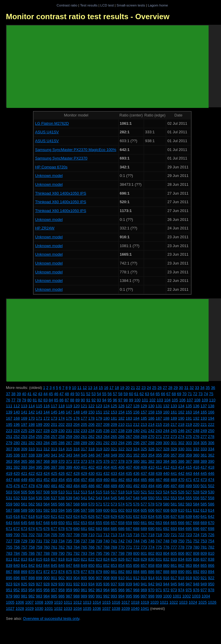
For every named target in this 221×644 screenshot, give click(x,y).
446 (211, 473)
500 (196, 486)
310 (32, 449)
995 (129, 596)
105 (175, 400)
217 (174, 424)
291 (99, 443)
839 (9, 565)
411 (159, 467)
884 (136, 572)
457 (84, 480)
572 (106, 504)
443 (189, 473)
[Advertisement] (108, 67)
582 (181, 504)
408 (136, 467)
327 (159, 449)
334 (211, 449)
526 (181, 492)
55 (104, 394)
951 (9, 590)
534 (32, 498)
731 (39, 541)
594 (61, 510)
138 (211, 406)
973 (174, 590)
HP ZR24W (45, 228)
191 (189, 418)
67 (168, 394)
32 (192, 388)
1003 (196, 596)
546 (121, 498)
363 (9, 461)
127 (129, 406)
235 (99, 431)
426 (61, 473)
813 (24, 559)
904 (77, 578)
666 (181, 523)
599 (99, 510)
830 (151, 559)
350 (121, 455)
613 (204, 510)
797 (114, 553)
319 (99, 449)
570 (92, 504)
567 (69, 504)
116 (47, 406)
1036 (97, 608)
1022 (174, 602)
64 (152, 394)
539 (69, 498)
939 (129, 584)
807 (189, 553)
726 (211, 535)
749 (174, 541)
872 (47, 572)
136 (196, 406)
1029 (29, 608)
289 (84, 443)
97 (120, 400)
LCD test (107, 5)
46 (56, 394)
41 (29, 394)
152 (106, 412)
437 (144, 473)
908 (106, 578)
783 (9, 553)
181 (114, 418)
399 (69, 467)
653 (84, 523)
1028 (20, 608)
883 (129, 572)
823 (99, 559)
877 (84, 572)
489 (114, 486)
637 (174, 516)
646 (32, 523)
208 (106, 424)
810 (211, 553)
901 (54, 578)
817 (54, 559)
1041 (145, 608)
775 (159, 547)
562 (32, 504)
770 (121, 547)
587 (9, 510)
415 (189, 467)
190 (181, 418)
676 (47, 529)
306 (211, 443)
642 (211, 516)
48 (67, 394)
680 (77, 529)
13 (90, 388)
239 (129, 431)
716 (136, 535)
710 (92, 535)
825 (114, 559)
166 (211, 412)
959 (69, 590)
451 (39, 480)
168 (17, 418)
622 (61, 516)
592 (47, 510)
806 (181, 553)
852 (106, 565)
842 (32, 565)
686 (121, 529)
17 (111, 388)
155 (129, 412)
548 (136, 498)
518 (121, 492)
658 (121, 523)
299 (159, 443)
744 (136, 541)
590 (32, 510)
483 (69, 486)
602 (121, 510)
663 (159, 523)
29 (175, 388)
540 (77, 498)
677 (54, 529)
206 (92, 424)
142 (32, 412)
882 (121, 572)
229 (54, 431)
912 (136, 578)
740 (106, 541)
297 (144, 443)
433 (114, 473)
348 (106, 455)
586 (211, 504)
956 (47, 590)
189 (174, 418)
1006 (20, 602)
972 (166, 590)
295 (129, 443)
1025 (203, 602)
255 (39, 437)
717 (144, 535)
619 (39, 516)
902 (61, 578)
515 (99, 492)
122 (92, 406)
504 (17, 492)
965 (114, 590)
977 (204, 590)
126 (121, 406)
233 (84, 431)
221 (204, 424)
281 (24, 443)
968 (136, 590)
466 (151, 480)
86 (61, 400)
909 (114, 578)
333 (204, 449)
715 (129, 535)
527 (189, 492)
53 (94, 394)
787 (39, 553)
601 (114, 510)
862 (181, 565)
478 (32, 486)
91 (88, 400)
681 (84, 529)
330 (181, 449)
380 (136, 461)
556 (196, 498)
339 (39, 455)
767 (99, 547)
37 (8, 394)
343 (69, 455)
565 (54, 504)
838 (211, 559)
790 (61, 553)
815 (39, 559)
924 (17, 584)
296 (136, 443)
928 (47, 584)
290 (92, 443)
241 (144, 431)
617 (24, 516)
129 (144, 406)
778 (181, 547)
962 (92, 590)
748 (166, 541)
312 (47, 449)
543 (99, 498)
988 (77, 596)
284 (47, 443)
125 (114, 406)
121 (84, 406)
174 (61, 418)
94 (104, 400)
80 (29, 400)
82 (40, 400)
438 (151, 473)
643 (9, 523)
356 (166, 455)
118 (61, 406)
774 (151, 547)
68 (174, 394)
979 (9, 596)
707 (69, 535)
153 (114, 412)
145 (54, 412)
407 (129, 467)
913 (144, 578)
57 (115, 394)
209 (114, 424)
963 (99, 590)
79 (24, 400)
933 (84, 584)
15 (101, 388)
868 (17, 572)
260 (77, 437)
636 (166, 516)
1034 (78, 608)
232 (77, 431)
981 (24, 596)
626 (92, 516)
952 (17, 590)
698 (211, 529)
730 (32, 541)
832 (166, 559)
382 (151, 461)
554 (181, 498)
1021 (164, 602)
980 (17, 596)
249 (204, 431)
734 (61, 541)
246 (181, 431)
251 (9, 437)
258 (61, 437)
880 (106, 572)
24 (149, 388)
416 (196, 467)
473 (204, 480)
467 (159, 480)
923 (9, 584)
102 (152, 400)
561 (24, 504)
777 (174, 547)
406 (121, 467)
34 (202, 388)
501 (204, 486)
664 (166, 523)
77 (13, 400)
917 (174, 578)
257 (54, 437)
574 (121, 504)
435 (129, 473)
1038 (116, 608)
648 (47, 523)
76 (8, 400)
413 (174, 467)
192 (196, 418)
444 (196, 473)
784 (17, 553)
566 (61, 504)
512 (77, 492)
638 (181, 516)
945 (174, 584)
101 (145, 400)
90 (83, 400)
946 (181, 584)
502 (211, 486)
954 (32, 590)
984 (47, 596)
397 (54, 467)
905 (84, 578)
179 (99, 418)
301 (174, 443)
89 (77, 400)
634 (151, 516)
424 (47, 473)
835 (189, 559)
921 (204, 578)
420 (17, 473)
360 (196, 455)
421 (24, 473)
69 (179, 394)
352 (136, 455)
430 (92, 473)
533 (24, 498)
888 (166, 572)
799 (129, 553)
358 (181, 455)
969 (144, 590)
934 (92, 584)
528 (196, 492)
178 (92, 418)
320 (106, 449)
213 (144, 424)
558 (211, 498)
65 (158, 394)
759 (39, 547)
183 (129, 418)
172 (47, 418)
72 (195, 394)
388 (196, 461)
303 (189, 443)
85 (56, 400)
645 (24, 523)
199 (39, 424)
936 (106, 584)
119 (69, 406)
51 (83, 394)
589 (24, 510)
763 (69, 547)
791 (69, 553)
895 (9, 578)
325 (144, 449)
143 (39, 412)
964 (106, 590)
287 (69, 443)
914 (151, 578)
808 (196, 553)
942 (151, 584)
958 (61, 590)
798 (121, 553)
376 (106, 461)
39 (19, 394)
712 (106, 535)
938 (121, 584)
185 (144, 418)
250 (211, 431)
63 (147, 394)
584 (196, 504)
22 (138, 388)
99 (131, 400)
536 (47, 498)
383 (159, 461)
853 (114, 565)
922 (211, 578)
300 (166, 443)
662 (151, 523)
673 (24, 529)
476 (17, 486)
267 (129, 437)
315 (69, 449)
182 (121, 418)
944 (166, 584)
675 (39, 529)
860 (166, 565)
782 (211, 547)
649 (54, 523)
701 (24, 535)
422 (32, 473)
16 (106, 388)
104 (168, 400)
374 (92, 461)
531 (9, 498)
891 (189, 572)
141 (24, 412)
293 (114, 443)
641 (204, 516)
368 (47, 461)
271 (159, 437)
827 (129, 559)
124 (106, 406)
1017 (126, 602)
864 (196, 565)
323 (129, 449)
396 (47, 467)
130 (151, 406)
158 (151, 412)
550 (151, 498)
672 (17, 529)
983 (39, 596)
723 (189, 535)
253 (24, 437)
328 (166, 449)
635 (159, 516)
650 (61, 523)
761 (54, 547)
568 (77, 504)
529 (204, 492)
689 (144, 529)
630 (121, 516)
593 (54, 510)
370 (61, 461)
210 (121, 424)
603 (129, 510)
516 (106, 492)
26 (160, 388)
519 (129, 492)
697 (204, 529)
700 (17, 535)
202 (61, 424)
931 (69, 584)
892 (196, 572)
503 (9, 492)
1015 (106, 602)
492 (136, 486)
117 (54, 406)
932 (77, 584)
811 (9, 559)
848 (77, 565)
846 (61, 565)
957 (54, 590)
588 (17, 510)
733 (54, 541)
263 (99, 437)
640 (196, 516)
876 (77, 572)
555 (189, 498)
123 (99, 406)
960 (77, 590)
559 (9, 504)
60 (131, 394)
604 (136, 510)
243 (159, 431)
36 (213, 388)
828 (136, 559)
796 (106, 553)
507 (39, 492)
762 (61, 547)
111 (9, 406)
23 (144, 388)
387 (189, 461)
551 (159, 498)
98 (126, 400)
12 (85, 388)
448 (17, 480)
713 (114, 535)
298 (151, 443)
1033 (68, 608)
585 (204, 504)
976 (196, 590)
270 (151, 437)
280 (17, 443)
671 (9, 529)
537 (54, 498)
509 (54, 492)
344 (77, 455)
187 (159, 418)
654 (92, 523)
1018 (135, 602)
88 (72, 400)
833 (174, 559)
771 (129, 547)
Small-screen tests (131, 5)
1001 (177, 596)
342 (61, 455)
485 (84, 486)
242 (151, 431)
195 (9, 424)
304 (196, 443)
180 (106, 418)
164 (196, 412)
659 (129, 523)
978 (211, 590)
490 (121, 486)
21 (133, 388)
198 (32, 424)
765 (84, 547)
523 (159, 492)
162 (181, 412)
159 (159, 412)
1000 (167, 596)
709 (84, 535)
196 (17, 424)
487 (99, 486)
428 (77, 473)
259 (69, 437)
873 (54, 572)
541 (84, 498)
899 (39, 578)
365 (24, 461)
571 (99, 504)
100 (137, 400)
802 (151, 553)
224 (17, 431)
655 (99, 523)
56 (110, 394)
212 (136, 424)
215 (159, 424)
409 (144, 467)
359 (189, 455)
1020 (154, 602)
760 (47, 547)
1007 (29, 602)
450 (32, 480)
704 (47, 535)
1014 (97, 602)
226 (32, 431)
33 (197, 388)
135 (189, 406)
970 (151, 590)
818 (61, 559)
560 (17, 504)
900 (47, 578)
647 (39, 523)
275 (189, 437)
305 (204, 443)
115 (39, 406)
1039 (126, 608)
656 (106, 523)
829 (144, 559)
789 (54, 553)
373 (84, 461)
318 (92, 449)
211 (129, 424)
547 (129, 498)
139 (9, 412)
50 (77, 394)
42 (35, 394)
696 (196, 529)
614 (211, 510)
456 (77, 480)
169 (24, 418)
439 (159, 473)
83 (45, 400)
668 (196, 523)
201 (54, 424)
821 (84, 559)
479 (39, 486)
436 (136, 473)
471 (189, 480)
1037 (106, 608)
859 (159, 565)
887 (159, 572)
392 (17, 467)
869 (24, 572)
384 (166, 461)
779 (189, 547)
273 (174, 437)
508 (47, 492)
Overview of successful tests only (51, 618)
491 (129, 486)
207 (99, 424)
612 (196, 510)
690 (151, 529)
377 (114, 461)
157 (144, 412)
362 (211, 455)
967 (129, 590)
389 (204, 461)
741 (114, 541)
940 (136, 584)
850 (92, 565)
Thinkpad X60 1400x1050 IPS (61, 193)
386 (181, 461)
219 (189, 424)
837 (204, 559)
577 (144, 504)
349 (114, 455)
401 (84, 467)
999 (159, 596)
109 (205, 400)
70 (184, 394)
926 (32, 584)
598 (92, 510)
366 (32, 461)
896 (17, 578)
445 (204, 473)
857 (144, 565)
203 (69, 424)
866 (211, 565)
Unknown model (49, 176)
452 (47, 480)
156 (136, 412)
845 (54, 565)
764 (77, 547)
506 (32, 492)
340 (47, 455)
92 (94, 400)
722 (181, 535)
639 (189, 516)
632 (136, 516)
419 (9, 473)
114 (32, 406)
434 (121, 473)
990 (92, 596)
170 (32, 418)
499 (189, 486)
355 (159, 455)
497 (174, 486)
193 (204, 418)
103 (160, 400)
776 (166, 547)
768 (106, 547)
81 (35, 400)
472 (196, 480)
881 (114, 572)
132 (166, 406)
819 (69, 559)
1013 (87, 602)
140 (17, 412)
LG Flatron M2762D (52, 123)
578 (151, 504)
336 (17, 455)
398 (61, 467)
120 (77, 406)
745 (144, 541)
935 (99, 584)
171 (39, 418)
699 (9, 535)
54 (99, 394)
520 (136, 492)
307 (9, 449)
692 (166, 529)
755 (9, 547)
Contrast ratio (67, 5)
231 (69, 431)
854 (121, 565)
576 (136, 504)
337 (24, 455)
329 (174, 449)
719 (159, 535)
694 (181, 529)
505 (24, 492)
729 (24, 541)
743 (129, 541)
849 (84, 565)
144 (47, 412)
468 (166, 480)
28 (170, 388)
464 (136, 480)
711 (99, 535)
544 (106, 498)
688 (136, 529)
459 (99, 480)
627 (99, 516)
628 (106, 516)
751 (189, 541)
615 (9, 516)
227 (39, 431)
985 (54, 596)
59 (126, 394)
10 (74, 388)
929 (54, 584)
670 (211, 523)
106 (182, 400)
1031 (49, 608)
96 (115, 400)
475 (9, 486)
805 (174, 553)
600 (106, 510)
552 (166, 498)
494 (151, 486)
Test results (89, 5)
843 (39, 565)
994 (121, 596)
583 (189, 504)
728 (17, 541)
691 (159, 529)
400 (77, 467)
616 (17, 516)
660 (136, 523)
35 (208, 388)
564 (47, 504)
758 (32, 547)
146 (61, 412)
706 (61, 535)
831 (159, 559)
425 (54, 473)
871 (39, 572)
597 (84, 510)
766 (92, 547)
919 (189, 578)
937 (114, 584)
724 (196, 535)
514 (92, 492)
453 (54, 480)
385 (174, 461)
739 (99, 541)
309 (24, 449)
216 (166, 424)
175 (69, 418)
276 (196, 437)
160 (166, 412)
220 (196, 424)
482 (61, 486)
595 (69, 510)
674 (32, 529)
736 (77, 541)
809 (204, 553)
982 (32, 596)
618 (32, 516)
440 (166, 473)
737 (84, 541)
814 (32, 559)
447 (9, 480)
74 (206, 394)
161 (174, 412)
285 (54, 443)
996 (136, 596)
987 (69, 596)
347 (99, 455)
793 (84, 553)
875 (69, 572)
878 (92, 572)
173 (54, 418)
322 (121, 449)
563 (39, 504)
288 (77, 443)
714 (121, 535)
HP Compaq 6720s (51, 167)
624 (77, 516)
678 (61, 529)
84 (51, 400)
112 (17, 406)
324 (136, 449)
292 (106, 443)
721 (174, 535)
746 (151, 541)
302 (181, 443)
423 (39, 473)
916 (166, 578)
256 (47, 437)
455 (69, 480)
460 (106, 480)
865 (204, 565)
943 (159, 584)
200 (47, 424)
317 (84, 449)
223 (9, 431)
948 (196, 584)
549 (144, 498)
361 (204, 455)
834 (181, 559)
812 (17, 559)
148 (77, 412)
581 (174, 504)
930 (61, 584)
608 (166, 510)
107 (190, 400)
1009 (49, 602)
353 (144, 455)
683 (99, 529)
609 (174, 510)
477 (24, 486)
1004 (206, 596)
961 (84, 590)
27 (165, 388)
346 (92, 455)
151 (99, 412)
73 (200, 394)
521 (144, 492)
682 (92, 529)
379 (129, 461)
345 (84, 455)
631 (129, 516)
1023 (183, 602)
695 (189, 529)
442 (181, 473)
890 (181, 572)
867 (9, 572)
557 (204, 498)
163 (189, 412)
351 (129, 455)
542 (92, 498)
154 (121, 412)
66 (163, 394)
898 (32, 578)
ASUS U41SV (47, 132)
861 (174, 565)
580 (166, 504)
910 (121, 578)
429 (84, 473)
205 (84, 424)
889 (174, 572)
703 (39, 535)
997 (144, 596)
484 (77, 486)
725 (204, 535)
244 (166, 431)
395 (39, 467)
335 (9, 455)
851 (99, 565)
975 (189, 590)
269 (144, 437)
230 (61, 431)
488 (106, 486)
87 (67, 400)
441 (174, 473)
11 (79, 388)
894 (211, 572)
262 (92, 437)
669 (204, 523)
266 (121, 437)
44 (45, 394)
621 (54, 516)
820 (77, 559)
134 (181, 406)
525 (174, 492)
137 (204, 406)
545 (114, 498)
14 (95, 388)
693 (174, 529)
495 (159, 486)
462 (121, 480)
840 (17, 565)
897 (24, 578)
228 (47, 431)
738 (92, 541)
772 (136, 547)
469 (174, 480)
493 (144, 486)
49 (72, 394)
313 (54, 449)
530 (211, 492)
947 (189, 584)
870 (32, 572)
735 (69, 541)
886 (151, 572)
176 (77, 418)
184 (136, 418)
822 (92, 559)
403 (99, 467)
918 (181, 578)
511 (69, 492)
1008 (39, 602)
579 (159, 504)
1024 (193, 602)
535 (39, 498)
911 (129, 578)
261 (84, 437)
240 (136, 431)
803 (159, 553)
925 (24, 584)
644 (17, 523)
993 (114, 596)
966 (121, 590)
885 (144, 572)
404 (106, 467)
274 (181, 437)
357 (174, 455)
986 (61, 596)
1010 (58, 602)
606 (151, 510)
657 (114, 523)
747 (159, 541)
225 (24, 431)
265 (114, 437)
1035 (87, 608)
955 (39, 590)
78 (19, 400)
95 (110, 400)
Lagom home (158, 5)
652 (77, 523)
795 (99, 553)
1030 (39, 608)
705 (54, 535)
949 (204, 584)
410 (151, 467)
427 (69, 473)
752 (196, 541)
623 (69, 516)
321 (114, 449)
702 (32, 535)
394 (32, 467)
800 (136, 553)
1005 (10, 602)
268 (136, 437)
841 (24, 565)
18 (117, 388)
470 (181, 480)
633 (144, 516)
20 (127, 388)
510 (61, 492)
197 (24, 424)
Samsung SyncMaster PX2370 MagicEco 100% (76, 150)
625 (84, 516)
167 (9, 418)
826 (121, 559)
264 (106, 437)
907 (99, 578)
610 (181, 510)
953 (24, 590)
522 (151, 492)
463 (129, 480)
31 (186, 388)
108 (197, 400)
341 (54, 455)
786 (32, 553)
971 (159, 590)
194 (211, 418)
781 (204, 547)
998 (151, 596)
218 (181, 424)
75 (211, 394)
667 (189, 523)
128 (136, 406)
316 (77, 449)
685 (114, 529)
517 (114, 492)
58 (120, 394)
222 (211, 424)
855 (129, 565)
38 (13, 394)
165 (204, 412)
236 (106, 431)
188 (166, 418)
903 (69, 578)
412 (166, 467)
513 (84, 492)
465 (144, 480)
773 (144, 547)
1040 (135, 608)
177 (84, 418)
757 (24, 547)
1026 (212, 602)
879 (99, 572)
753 (204, 541)
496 (166, 486)
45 (51, 394)
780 (196, 547)
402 (92, 467)
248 (196, 431)
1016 (116, 602)
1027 (10, 608)
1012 (78, 602)
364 (17, 461)
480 (47, 486)
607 (159, 510)
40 (24, 394)
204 (77, 424)
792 (77, 553)
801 (144, 553)
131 (159, 406)
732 (47, 541)
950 (211, 584)
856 (136, 565)
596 (77, 510)
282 (32, 443)
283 (39, 443)
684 (106, 529)
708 (77, 535)
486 (92, 486)
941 (144, 584)
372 (77, 461)
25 (154, 388)
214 (151, 424)
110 (212, 400)
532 (17, 498)
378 (121, 461)
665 (174, 523)
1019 (145, 602)
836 (196, 559)
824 (106, 559)
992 (106, 596)
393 (24, 467)
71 (190, 394)
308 (17, 449)
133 (174, 406)
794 (92, 553)
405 (114, 467)
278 (211, 437)
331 (189, 449)
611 (189, 510)
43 (40, 394)
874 (61, 572)
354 (151, 455)
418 (211, 467)
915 (159, 578)
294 (121, 443)
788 (47, 553)
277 (204, 437)
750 (181, 541)
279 (9, 443)
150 (92, 412)
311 (39, 449)
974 (181, 590)
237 (114, 431)
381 (144, 461)
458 (92, 480)
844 (47, 565)
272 (166, 437)
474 (211, 480)
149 (84, 412)
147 (69, 412)
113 (24, 406)
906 (92, 578)
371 (69, 461)
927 (39, 584)
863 (189, 565)
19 (122, 388)
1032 (58, 608)
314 (61, 449)
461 (114, 480)
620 (47, 516)
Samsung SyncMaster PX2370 (61, 158)
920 (196, 578)
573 (114, 504)
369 (54, 461)
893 (204, 572)
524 (166, 492)
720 (166, 535)
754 (211, 541)
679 (69, 529)
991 (99, 596)
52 (88, 394)
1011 (68, 602)
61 (136, 394)
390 (211, 461)
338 (32, 455)
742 (121, 541)
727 (9, 541)
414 (181, 467)
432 (106, 473)
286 (61, 443)
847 (69, 565)
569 (84, 504)
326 (151, 449)
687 (129, 529)
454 (61, 480)
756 (17, 547)
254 (32, 437)
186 (151, 418)
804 (166, 553)
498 (181, 486)
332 (196, 449)
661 (144, 523)
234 (92, 431)
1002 (187, 596)
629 (114, 516)
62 (142, 394)
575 (129, 504)
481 (54, 486)
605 (144, 510)
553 (174, 498)
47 (61, 394)
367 (39, 461)
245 (174, 431)
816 (47, 559)
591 (39, 510)
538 (61, 498)
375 (99, 461)
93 (99, 400)
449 (24, 480)
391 (9, 467)
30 (181, 388)
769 (114, 547)
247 (189, 431)
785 (24, 553)
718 (151, 535)
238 (121, 431)
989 (84, 596)
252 (17, 437)
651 (69, 523)
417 (204, 467)
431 (99, 473)
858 (151, 565)
